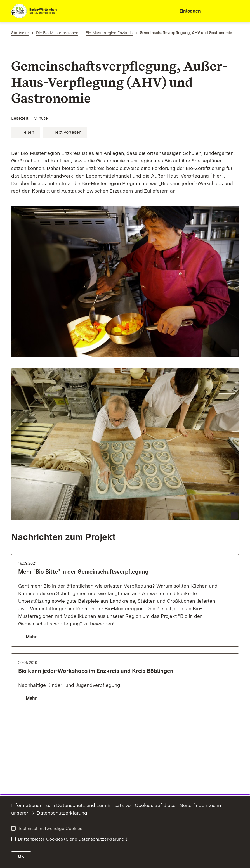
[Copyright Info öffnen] (234, 353)
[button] (25, 133)
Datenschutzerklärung (62, 813)
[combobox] (214, 11)
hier (217, 176)
